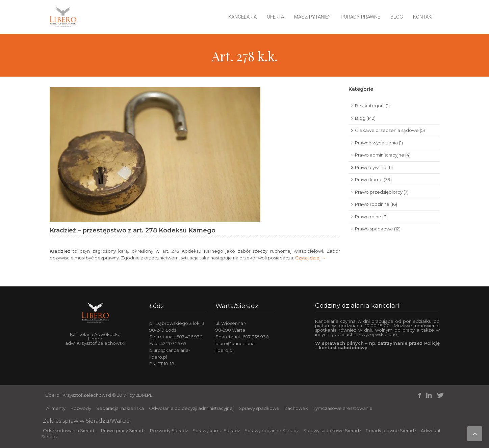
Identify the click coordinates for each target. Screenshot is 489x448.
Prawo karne (369, 179)
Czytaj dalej (311, 258)
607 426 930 (189, 337)
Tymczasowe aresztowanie (343, 408)
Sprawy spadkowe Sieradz (332, 430)
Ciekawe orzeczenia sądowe (387, 130)
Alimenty (56, 408)
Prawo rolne (368, 217)
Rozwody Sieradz (169, 430)
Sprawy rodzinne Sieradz (272, 430)
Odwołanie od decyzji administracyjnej (191, 408)
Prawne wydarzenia (376, 143)
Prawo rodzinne (372, 204)
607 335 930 (256, 337)
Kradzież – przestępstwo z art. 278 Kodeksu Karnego (133, 230)
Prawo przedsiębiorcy (379, 192)
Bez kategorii (370, 106)
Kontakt (424, 17)
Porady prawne (361, 17)
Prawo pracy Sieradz (123, 430)
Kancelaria (242, 17)
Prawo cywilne (371, 167)
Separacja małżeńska (120, 408)
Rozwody (81, 408)
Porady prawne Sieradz (391, 430)
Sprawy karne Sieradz (216, 430)
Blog (397, 17)
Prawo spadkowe (374, 229)
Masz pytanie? (312, 17)
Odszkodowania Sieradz (70, 430)
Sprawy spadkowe (259, 408)
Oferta (275, 17)
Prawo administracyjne (380, 155)
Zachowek (296, 408)
